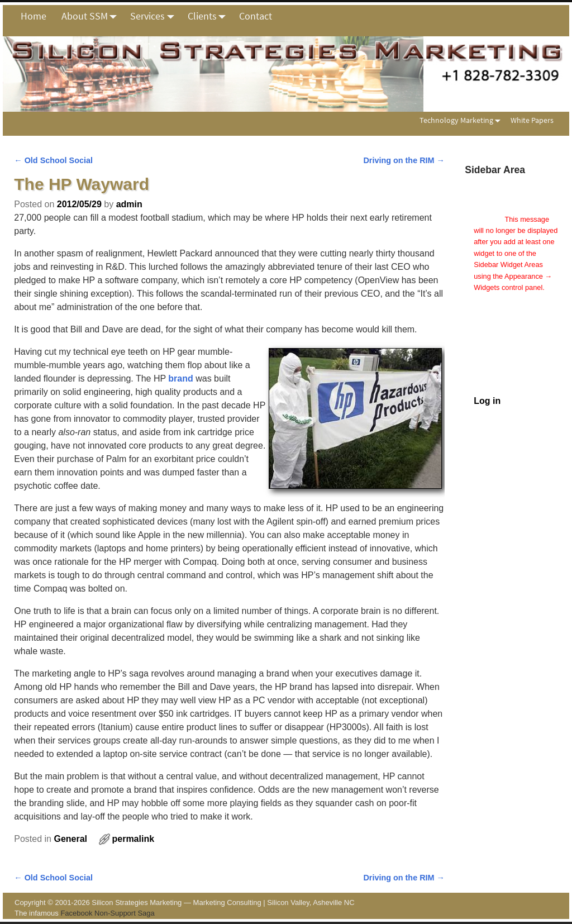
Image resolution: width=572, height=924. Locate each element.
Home (34, 16)
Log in (487, 401)
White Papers (532, 120)
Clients (210, 16)
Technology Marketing (462, 120)
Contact (256, 16)
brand (180, 378)
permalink (133, 839)
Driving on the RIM (404, 160)
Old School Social (53, 160)
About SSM (92, 16)
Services (155, 16)
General (70, 839)
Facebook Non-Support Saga (107, 913)
